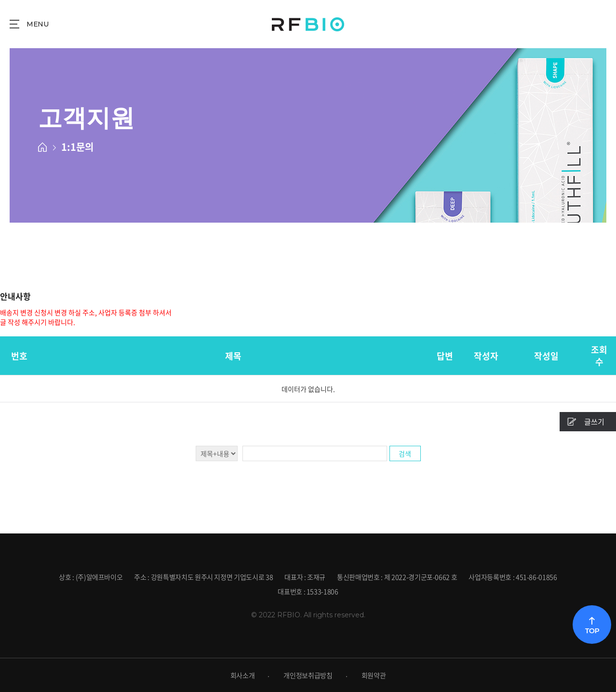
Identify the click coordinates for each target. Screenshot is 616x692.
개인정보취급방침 (308, 675)
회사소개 (243, 675)
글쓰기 (594, 422)
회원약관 (374, 675)
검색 (405, 453)
